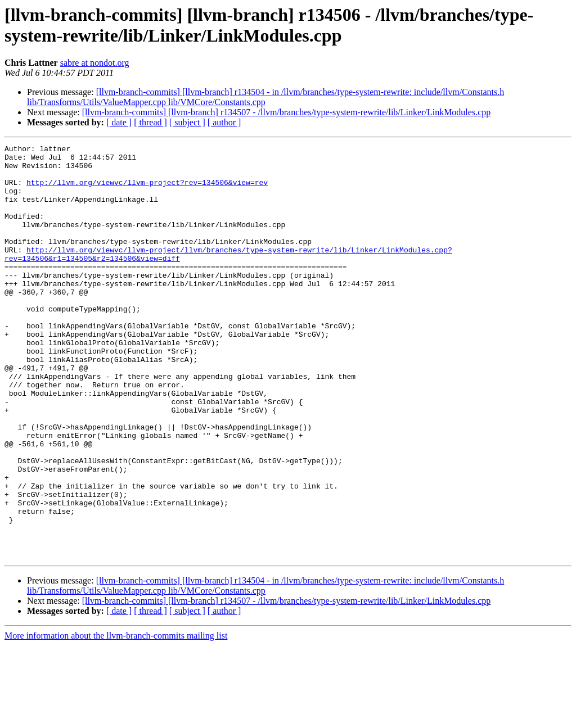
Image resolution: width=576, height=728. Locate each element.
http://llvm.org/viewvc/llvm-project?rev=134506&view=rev (147, 191)
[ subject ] (187, 122)
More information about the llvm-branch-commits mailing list (116, 718)
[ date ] (119, 122)
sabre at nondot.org (95, 63)
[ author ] (224, 122)
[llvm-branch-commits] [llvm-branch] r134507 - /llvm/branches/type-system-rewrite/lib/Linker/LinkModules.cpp (286, 112)
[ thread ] (150, 122)
